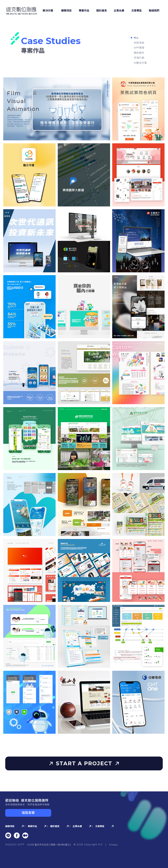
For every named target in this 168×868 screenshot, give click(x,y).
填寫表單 (28, 813)
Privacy (113, 845)
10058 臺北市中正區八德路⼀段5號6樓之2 (49, 845)
